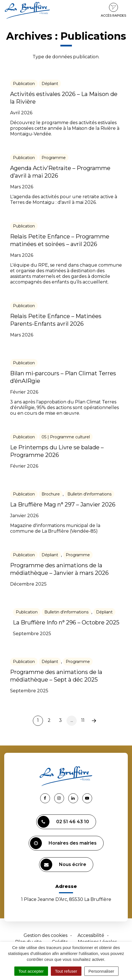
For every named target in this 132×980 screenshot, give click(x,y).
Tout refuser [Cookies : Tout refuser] (66, 971)
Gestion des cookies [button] (45, 935)
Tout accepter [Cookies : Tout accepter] (31, 971)
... (72, 720)
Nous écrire (63, 865)
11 (83, 720)
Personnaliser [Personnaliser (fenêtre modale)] (101, 971)
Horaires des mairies (63, 843)
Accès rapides (113, 10)
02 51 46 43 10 (63, 822)
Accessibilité (91, 935)
